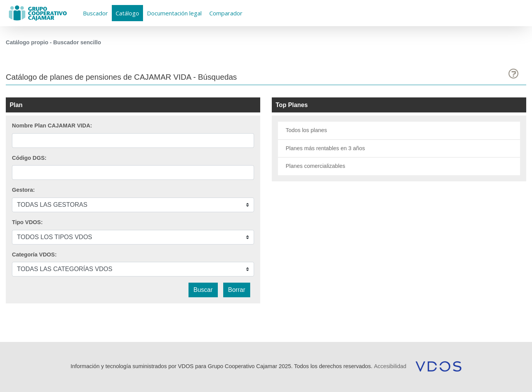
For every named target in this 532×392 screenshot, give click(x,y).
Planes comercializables (315, 166)
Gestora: (23, 190)
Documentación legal (174, 13)
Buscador (95, 13)
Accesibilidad (390, 366)
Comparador (226, 13)
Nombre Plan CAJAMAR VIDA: (52, 126)
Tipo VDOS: (27, 222)
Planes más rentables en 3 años (325, 148)
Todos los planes (306, 130)
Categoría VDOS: (34, 255)
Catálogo (127, 13)
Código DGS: (29, 158)
